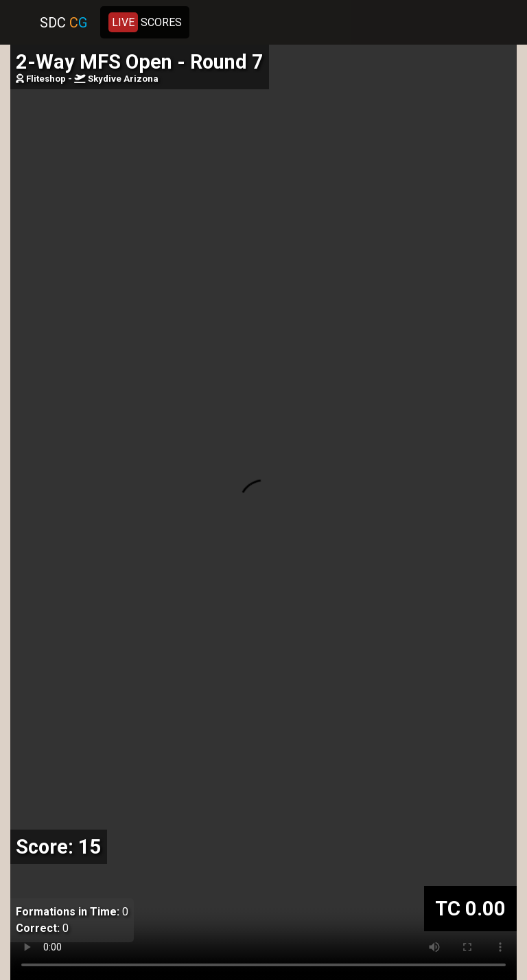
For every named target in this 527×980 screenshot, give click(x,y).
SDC (63, 23)
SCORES (145, 22)
